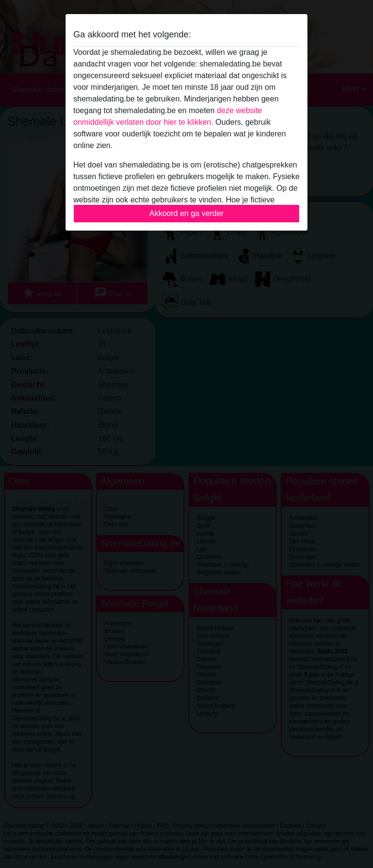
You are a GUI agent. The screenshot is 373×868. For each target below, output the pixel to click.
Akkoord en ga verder (187, 213)
